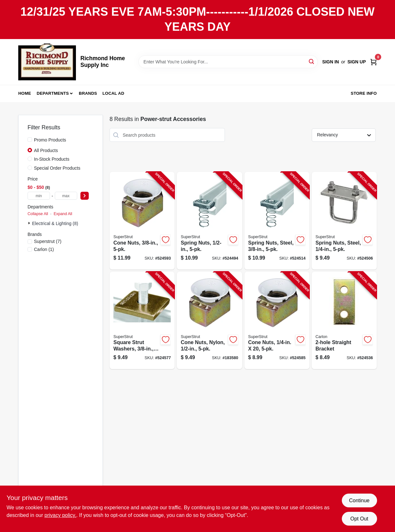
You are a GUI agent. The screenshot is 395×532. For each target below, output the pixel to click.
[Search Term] (228, 62)
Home (25, 93)
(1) (44, 249)
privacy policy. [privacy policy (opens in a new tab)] (60, 515)
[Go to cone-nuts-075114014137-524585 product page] (277, 321)
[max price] (66, 196)
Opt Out (359, 519)
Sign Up (357, 62)
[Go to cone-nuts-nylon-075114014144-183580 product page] (209, 321)
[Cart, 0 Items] (374, 62)
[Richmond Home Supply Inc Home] (47, 62)
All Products (46, 150)
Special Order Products (57, 168)
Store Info (364, 93)
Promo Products (50, 140)
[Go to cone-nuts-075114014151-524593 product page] (142, 221)
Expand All (63, 214)
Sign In (331, 62)
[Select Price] (85, 196)
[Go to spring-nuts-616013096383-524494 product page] (209, 221)
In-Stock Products (52, 159)
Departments (53, 93)
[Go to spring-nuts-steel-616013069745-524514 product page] (277, 221)
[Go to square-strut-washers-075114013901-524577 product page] (142, 321)
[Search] (312, 61)
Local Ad (113, 93)
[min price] (39, 196)
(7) (48, 241)
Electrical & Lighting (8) (55, 223)
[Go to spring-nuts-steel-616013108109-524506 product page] (344, 221)
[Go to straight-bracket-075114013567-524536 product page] (344, 321)
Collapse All (38, 214)
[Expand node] (30, 223)
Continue (359, 500)
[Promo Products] (30, 140)
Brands (88, 93)
